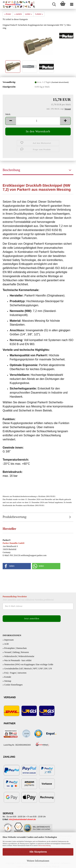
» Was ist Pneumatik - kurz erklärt (17, 660)
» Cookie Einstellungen (13, 685)
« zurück (18, 14)
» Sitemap (7, 681)
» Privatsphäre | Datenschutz (15, 648)
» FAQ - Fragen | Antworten (15, 673)
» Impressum (8, 640)
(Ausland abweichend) (60, 82)
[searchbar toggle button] (54, 4)
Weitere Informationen (38, 861)
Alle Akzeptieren (38, 852)
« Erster (8, 14)
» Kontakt (7, 677)
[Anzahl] (38, 121)
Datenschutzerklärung (44, 846)
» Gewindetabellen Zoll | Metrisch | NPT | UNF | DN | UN (27, 669)
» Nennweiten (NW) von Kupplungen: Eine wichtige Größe (28, 664)
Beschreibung (11, 170)
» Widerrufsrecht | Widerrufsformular (18, 656)
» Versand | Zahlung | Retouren (16, 652)
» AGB (6, 644)
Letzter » (39, 14)
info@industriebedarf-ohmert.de (22, 819)
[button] (11, 121)
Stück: (8, 114)
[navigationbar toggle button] (72, 4)
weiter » (28, 14)
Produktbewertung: (15, 517)
